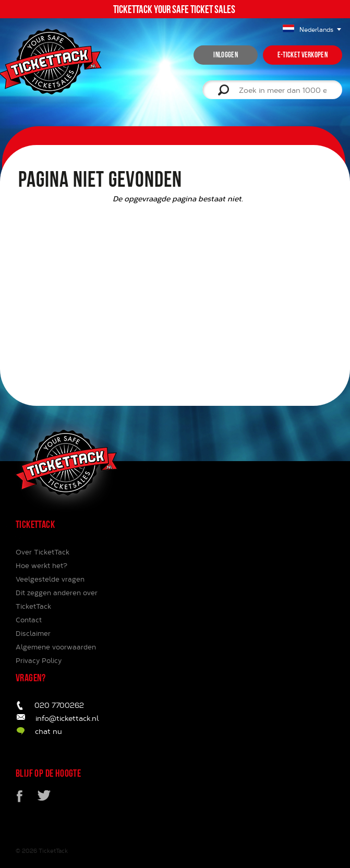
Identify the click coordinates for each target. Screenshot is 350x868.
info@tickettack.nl (67, 718)
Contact (29, 620)
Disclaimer (33, 633)
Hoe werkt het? (41, 565)
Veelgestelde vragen (50, 579)
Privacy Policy (39, 660)
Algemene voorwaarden (56, 647)
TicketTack (53, 851)
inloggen (225, 55)
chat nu (49, 731)
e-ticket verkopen (303, 55)
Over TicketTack (43, 552)
